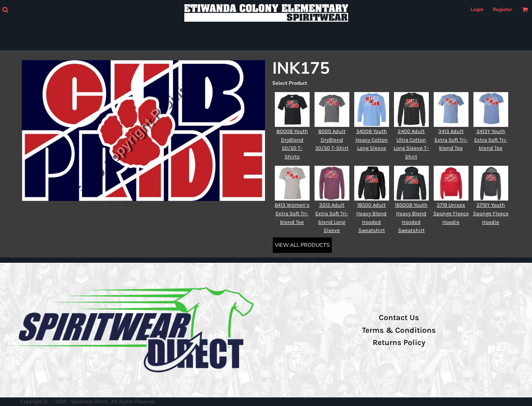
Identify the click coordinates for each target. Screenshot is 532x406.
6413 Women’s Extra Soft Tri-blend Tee (292, 213)
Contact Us (399, 318)
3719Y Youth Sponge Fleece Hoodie (491, 213)
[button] (5, 10)
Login (477, 9)
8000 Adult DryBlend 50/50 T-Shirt (332, 140)
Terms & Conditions (399, 330)
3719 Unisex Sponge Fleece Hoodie (451, 213)
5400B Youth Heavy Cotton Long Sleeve (372, 140)
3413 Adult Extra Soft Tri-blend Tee (451, 140)
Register (503, 9)
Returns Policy (399, 343)
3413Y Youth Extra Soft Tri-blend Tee (491, 140)
